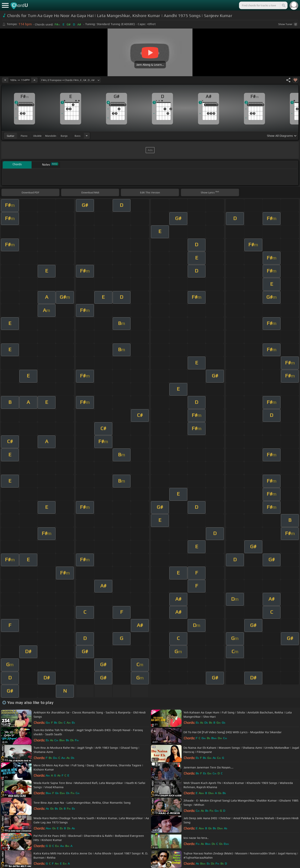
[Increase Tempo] (34, 80)
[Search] (283, 5)
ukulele (37, 136)
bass (78, 136)
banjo (64, 136)
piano (24, 136)
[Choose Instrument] (87, 136)
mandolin (51, 136)
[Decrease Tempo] (5, 80)
